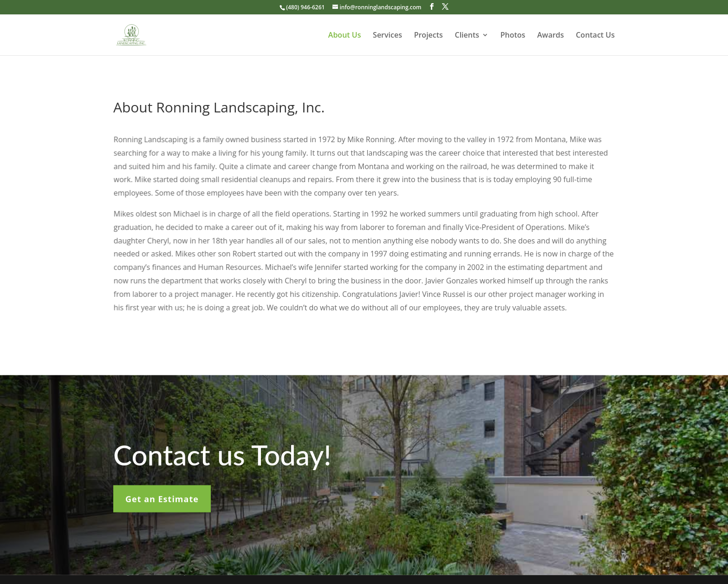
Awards (551, 36)
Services (387, 36)
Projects (429, 36)
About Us (345, 36)
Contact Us (595, 36)
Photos (513, 36)
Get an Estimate (162, 502)
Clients (467, 36)
